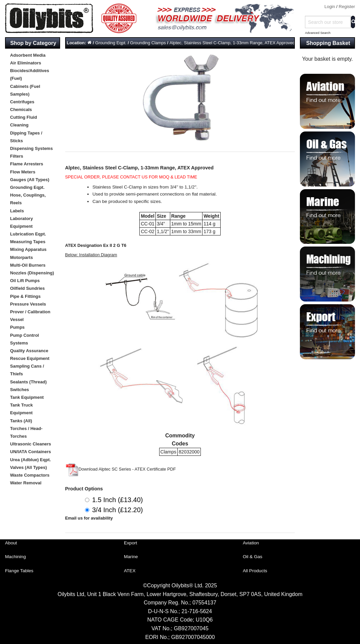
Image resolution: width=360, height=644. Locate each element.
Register (347, 7)
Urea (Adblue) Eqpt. (30, 460)
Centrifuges (22, 102)
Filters (17, 156)
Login (330, 7)
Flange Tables (19, 571)
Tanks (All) (21, 421)
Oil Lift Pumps (25, 281)
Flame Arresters (27, 164)
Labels (17, 211)
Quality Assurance (29, 351)
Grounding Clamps (148, 43)
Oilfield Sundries (27, 288)
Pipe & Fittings (25, 296)
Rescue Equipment (30, 358)
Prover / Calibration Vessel (30, 316)
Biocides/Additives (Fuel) (30, 74)
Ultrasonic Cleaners (31, 444)
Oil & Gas (253, 557)
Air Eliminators (26, 63)
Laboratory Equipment (21, 222)
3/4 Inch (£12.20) (117, 510)
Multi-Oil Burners (28, 265)
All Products (255, 571)
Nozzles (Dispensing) (32, 273)
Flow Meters (23, 172)
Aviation (251, 543)
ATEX (130, 571)
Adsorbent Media (28, 55)
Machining (15, 557)
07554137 (204, 603)
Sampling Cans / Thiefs (27, 370)
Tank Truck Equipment (21, 409)
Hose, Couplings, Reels (28, 199)
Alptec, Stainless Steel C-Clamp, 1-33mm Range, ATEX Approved (232, 43)
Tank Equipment (27, 397)
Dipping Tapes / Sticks (26, 137)
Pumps (17, 327)
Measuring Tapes (28, 242)
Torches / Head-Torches (26, 432)
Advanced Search (318, 33)
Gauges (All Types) (30, 180)
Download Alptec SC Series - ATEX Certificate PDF (121, 469)
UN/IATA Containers (31, 452)
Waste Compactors (30, 475)
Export (130, 543)
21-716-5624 (197, 611)
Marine (131, 557)
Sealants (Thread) (28, 382)
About (11, 543)
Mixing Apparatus (28, 249)
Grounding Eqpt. (27, 187)
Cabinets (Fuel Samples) (25, 90)
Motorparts (21, 257)
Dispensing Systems (31, 148)
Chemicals (21, 110)
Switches (19, 390)
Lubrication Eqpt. (28, 234)
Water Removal (26, 483)
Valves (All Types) (29, 467)
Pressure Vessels (28, 304)
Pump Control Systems (25, 339)
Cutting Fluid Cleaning (24, 121)
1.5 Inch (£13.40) (117, 500)
